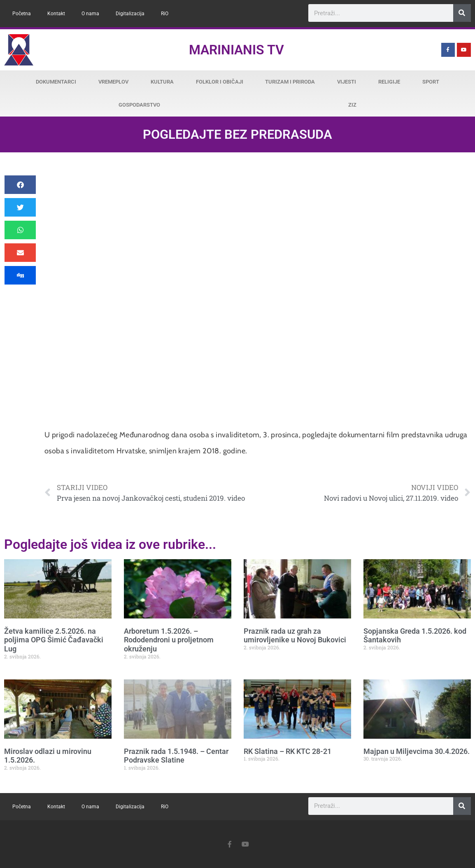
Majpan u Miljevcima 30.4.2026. (417, 751)
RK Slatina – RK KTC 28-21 (288, 751)
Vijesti (347, 82)
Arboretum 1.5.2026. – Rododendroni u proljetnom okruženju (169, 640)
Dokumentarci (56, 82)
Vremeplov (113, 82)
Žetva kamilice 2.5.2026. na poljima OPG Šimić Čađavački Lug (54, 640)
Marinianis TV (236, 50)
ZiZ (352, 105)
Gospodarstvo (139, 105)
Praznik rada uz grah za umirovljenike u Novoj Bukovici (295, 636)
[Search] (462, 13)
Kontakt (56, 14)
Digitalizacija (130, 14)
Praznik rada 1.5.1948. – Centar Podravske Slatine (176, 756)
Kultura (162, 82)
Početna (22, 14)
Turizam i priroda (290, 82)
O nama (90, 14)
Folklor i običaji (220, 82)
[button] (20, 185)
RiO (165, 14)
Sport (431, 82)
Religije (389, 82)
